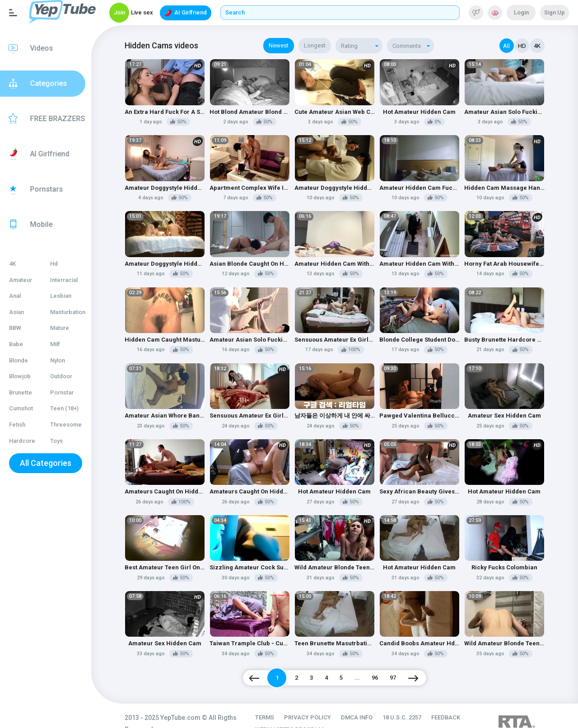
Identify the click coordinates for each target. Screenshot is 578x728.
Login (521, 12)
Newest (288, 45)
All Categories (52, 463)
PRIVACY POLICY (320, 701)
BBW (15, 328)
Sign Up (555, 12)
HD (522, 46)
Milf (64, 344)
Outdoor (70, 376)
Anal (15, 296)
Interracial (73, 280)
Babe (16, 344)
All (507, 46)
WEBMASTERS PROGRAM (301, 713)
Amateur (21, 280)
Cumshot (21, 408)
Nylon (67, 360)
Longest (324, 45)
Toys (65, 441)
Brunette (21, 392)
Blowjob (20, 376)
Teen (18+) (73, 408)
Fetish (17, 425)
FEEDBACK (458, 701)
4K (12, 264)
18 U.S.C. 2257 (414, 701)
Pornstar (71, 392)
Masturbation (77, 312)
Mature (69, 328)
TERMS (277, 701)
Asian (16, 312)
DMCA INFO (369, 701)
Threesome (75, 425)
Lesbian (70, 296)
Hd (63, 264)
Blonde (19, 360)
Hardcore (22, 441)
